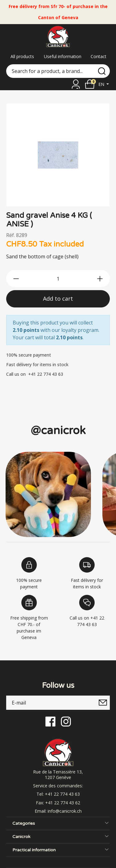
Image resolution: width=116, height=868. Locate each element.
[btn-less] (16, 279)
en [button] (102, 84)
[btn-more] (100, 279)
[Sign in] (76, 84)
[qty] (58, 279)
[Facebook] (50, 721)
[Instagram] (66, 721)
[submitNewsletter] (103, 703)
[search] (102, 71)
